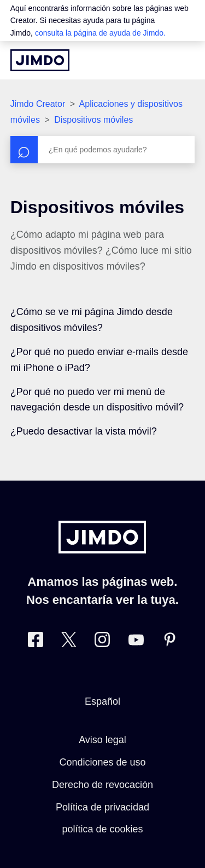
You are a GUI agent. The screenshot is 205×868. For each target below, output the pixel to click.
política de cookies (102, 829)
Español (102, 701)
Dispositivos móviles (93, 120)
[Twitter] (69, 642)
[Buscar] (103, 150)
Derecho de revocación (102, 785)
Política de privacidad (102, 807)
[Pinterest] (169, 642)
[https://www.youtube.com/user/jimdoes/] (136, 642)
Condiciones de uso (102, 762)
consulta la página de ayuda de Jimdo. (100, 33)
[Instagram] (102, 642)
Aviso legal (102, 740)
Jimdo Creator (38, 104)
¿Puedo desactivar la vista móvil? (84, 431)
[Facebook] (36, 642)
